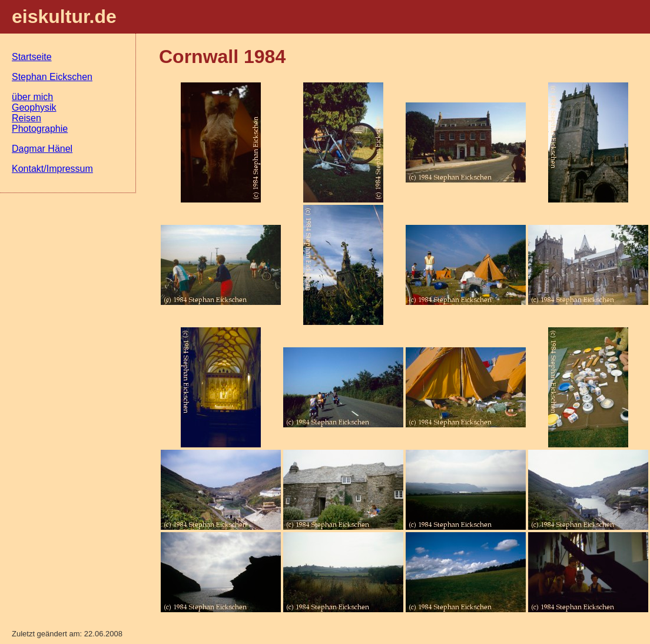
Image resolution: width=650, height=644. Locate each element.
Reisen (26, 118)
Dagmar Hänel (42, 149)
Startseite (32, 57)
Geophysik (34, 107)
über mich (32, 97)
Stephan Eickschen (52, 77)
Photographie (40, 129)
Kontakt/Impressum (52, 169)
